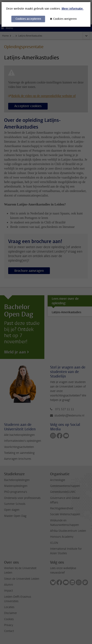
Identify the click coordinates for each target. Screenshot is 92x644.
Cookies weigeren (65, 19)
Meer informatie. (73, 9)
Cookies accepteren (28, 19)
